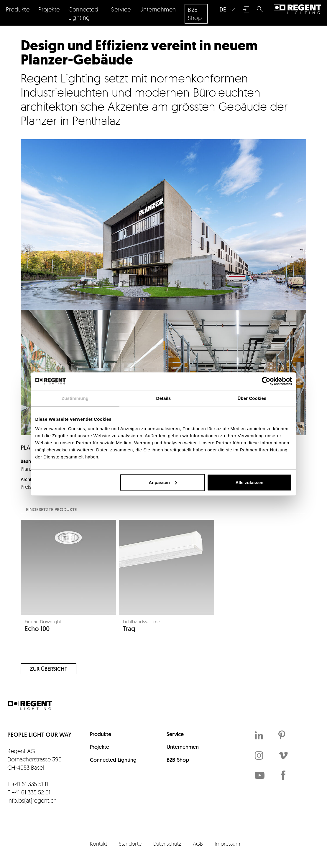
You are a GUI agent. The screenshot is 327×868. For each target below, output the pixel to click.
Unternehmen (183, 747)
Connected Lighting (113, 760)
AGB (198, 844)
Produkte (101, 734)
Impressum (227, 844)
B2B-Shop (178, 760)
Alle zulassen (249, 482)
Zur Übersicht (49, 669)
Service (175, 734)
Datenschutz (167, 844)
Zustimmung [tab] (75, 398)
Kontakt (98, 844)
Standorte (130, 844)
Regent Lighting (298, 9)
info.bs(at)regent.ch (32, 800)
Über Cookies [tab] (252, 398)
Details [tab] (164, 398)
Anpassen (163, 482)
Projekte (100, 747)
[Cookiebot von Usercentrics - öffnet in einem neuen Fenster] (266, 381)
